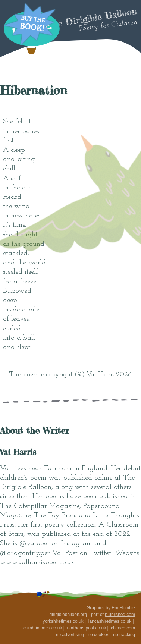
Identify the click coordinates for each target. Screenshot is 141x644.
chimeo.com (123, 628)
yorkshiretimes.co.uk (63, 621)
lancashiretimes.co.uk (110, 621)
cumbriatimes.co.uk (43, 628)
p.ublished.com (120, 615)
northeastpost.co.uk (86, 628)
